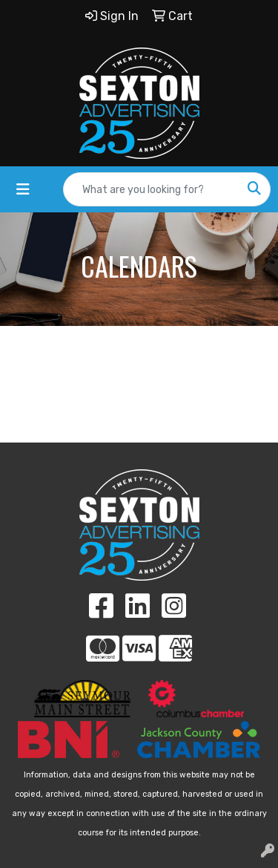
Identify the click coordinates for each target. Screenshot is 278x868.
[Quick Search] (151, 189)
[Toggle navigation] (23, 189)
